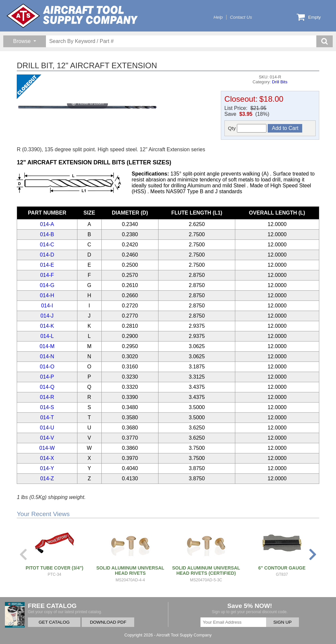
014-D (47, 255)
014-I (47, 306)
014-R (47, 397)
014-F (47, 275)
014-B (47, 234)
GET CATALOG (54, 622)
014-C (47, 245)
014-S (47, 407)
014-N (47, 356)
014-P (47, 377)
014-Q (47, 387)
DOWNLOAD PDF (108, 622)
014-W (47, 448)
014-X (47, 458)
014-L (47, 336)
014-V (47, 438)
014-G (47, 285)
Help (218, 17)
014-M (47, 346)
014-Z (47, 478)
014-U (47, 428)
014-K (47, 326)
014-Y (47, 468)
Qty (247, 128)
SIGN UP (283, 622)
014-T (47, 417)
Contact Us (241, 17)
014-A (47, 224)
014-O (47, 367)
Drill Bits (280, 82)
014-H (47, 295)
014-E (47, 265)
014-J (47, 316)
